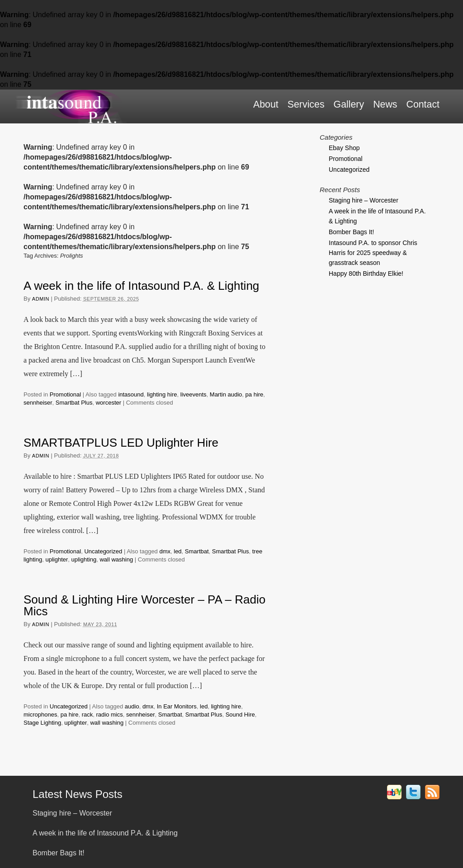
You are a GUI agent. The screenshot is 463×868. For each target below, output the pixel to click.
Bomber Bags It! (351, 232)
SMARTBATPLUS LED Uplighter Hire (121, 443)
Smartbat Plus (74, 403)
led (177, 551)
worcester (109, 403)
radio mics (109, 715)
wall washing (116, 559)
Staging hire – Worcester (364, 200)
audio (132, 706)
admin (41, 299)
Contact (423, 104)
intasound (131, 394)
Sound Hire (240, 715)
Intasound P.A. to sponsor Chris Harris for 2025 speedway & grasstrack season (373, 253)
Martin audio (226, 394)
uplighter (57, 559)
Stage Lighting (42, 723)
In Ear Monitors (177, 706)
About (266, 104)
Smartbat (197, 551)
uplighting (84, 559)
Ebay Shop (344, 148)
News (385, 104)
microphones (40, 715)
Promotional (65, 394)
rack (87, 715)
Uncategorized (103, 551)
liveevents (194, 394)
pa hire (255, 394)
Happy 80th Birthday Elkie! (366, 274)
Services (306, 104)
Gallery (349, 104)
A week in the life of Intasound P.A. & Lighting (141, 286)
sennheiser (38, 403)
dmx (165, 551)
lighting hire (162, 394)
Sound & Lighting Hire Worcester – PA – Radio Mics (144, 605)
